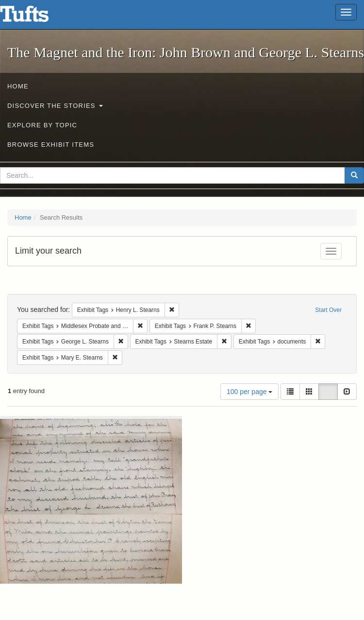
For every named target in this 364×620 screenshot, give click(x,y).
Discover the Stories (55, 106)
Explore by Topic (42, 125)
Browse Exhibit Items (51, 145)
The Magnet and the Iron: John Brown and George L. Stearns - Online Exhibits (36, 17)
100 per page (249, 392)
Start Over (328, 310)
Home (18, 86)
